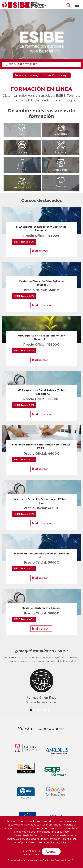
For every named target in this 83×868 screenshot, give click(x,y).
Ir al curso (41, 251)
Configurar (32, 851)
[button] (31, 710)
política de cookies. (57, 842)
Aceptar (51, 852)
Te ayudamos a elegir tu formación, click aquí (42, 75)
